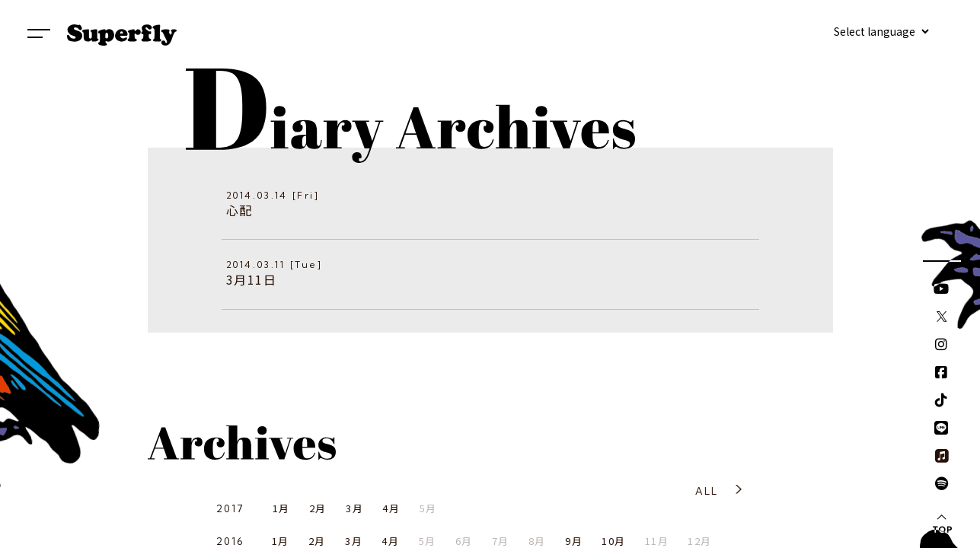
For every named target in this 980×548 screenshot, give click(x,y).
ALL (707, 491)
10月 (613, 541)
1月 (281, 508)
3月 (354, 508)
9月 (574, 541)
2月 (318, 508)
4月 (391, 508)
